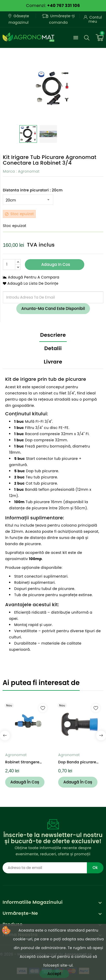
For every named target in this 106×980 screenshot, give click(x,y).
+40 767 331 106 (63, 6)
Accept (54, 974)
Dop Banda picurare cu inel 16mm (77, 762)
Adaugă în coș (25, 782)
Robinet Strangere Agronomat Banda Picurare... (23, 762)
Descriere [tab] (53, 335)
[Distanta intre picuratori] (28, 200)
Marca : (10, 171)
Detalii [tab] (53, 348)
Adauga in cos (55, 264)
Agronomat (29, 171)
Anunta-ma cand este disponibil (53, 309)
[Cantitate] (9, 265)
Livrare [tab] (53, 362)
